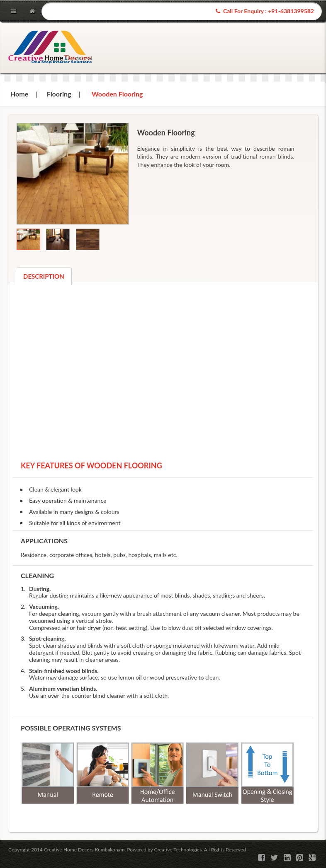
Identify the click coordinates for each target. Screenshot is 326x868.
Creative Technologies (178, 850)
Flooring (59, 94)
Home (19, 94)
